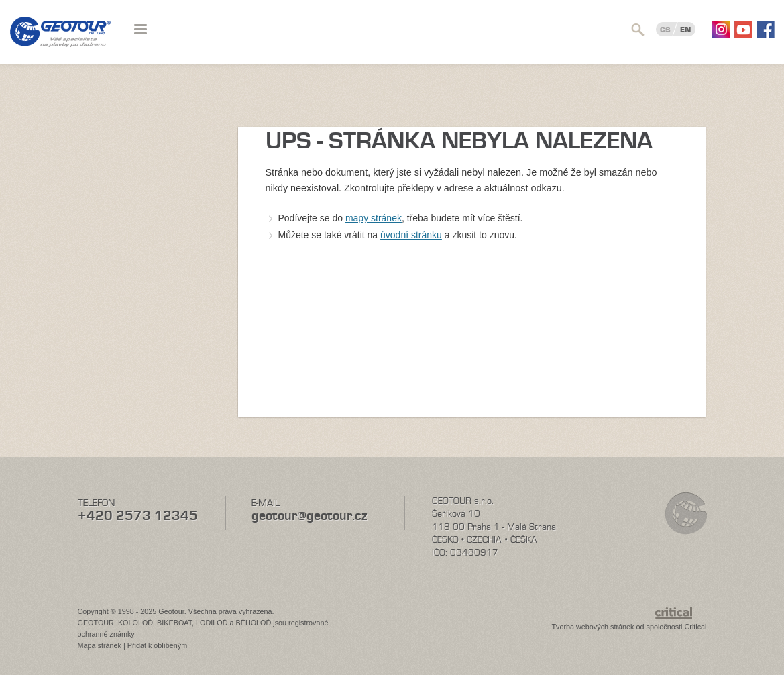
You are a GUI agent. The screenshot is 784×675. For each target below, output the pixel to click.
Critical (696, 627)
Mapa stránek (100, 645)
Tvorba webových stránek (593, 627)
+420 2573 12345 (138, 516)
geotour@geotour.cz (309, 516)
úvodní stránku (411, 235)
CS (665, 30)
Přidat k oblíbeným (157, 645)
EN (685, 30)
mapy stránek (374, 218)
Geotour (60, 40)
